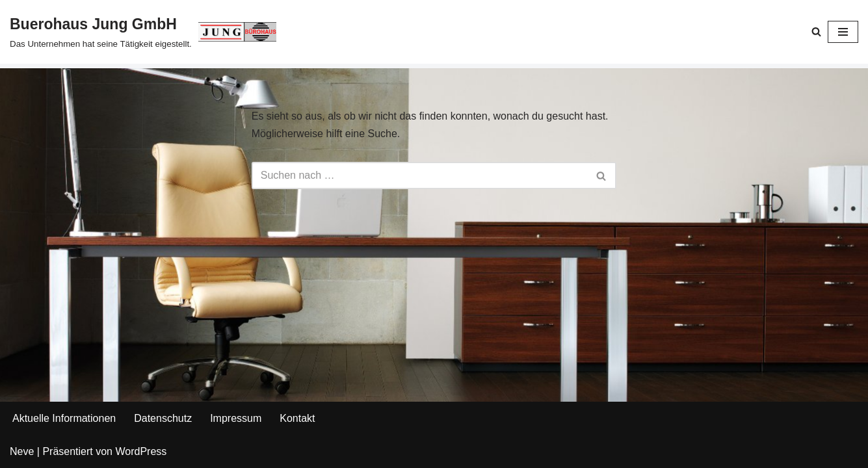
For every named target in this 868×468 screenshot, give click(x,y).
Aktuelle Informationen (64, 418)
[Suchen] (816, 32)
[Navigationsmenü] (843, 32)
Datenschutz (163, 418)
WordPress (141, 451)
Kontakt (297, 418)
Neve (22, 451)
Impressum (236, 418)
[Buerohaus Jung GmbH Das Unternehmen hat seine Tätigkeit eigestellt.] (143, 32)
